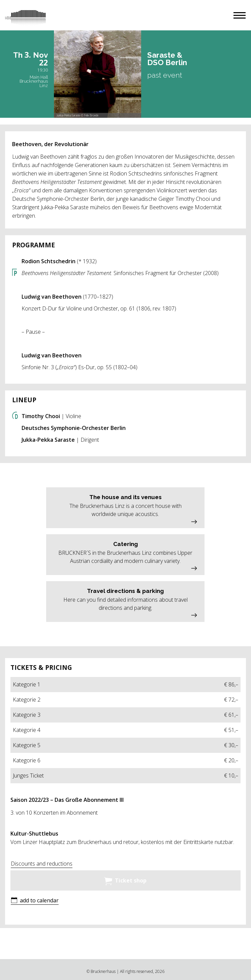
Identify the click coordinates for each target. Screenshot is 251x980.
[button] (240, 15)
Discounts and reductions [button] (42, 864)
